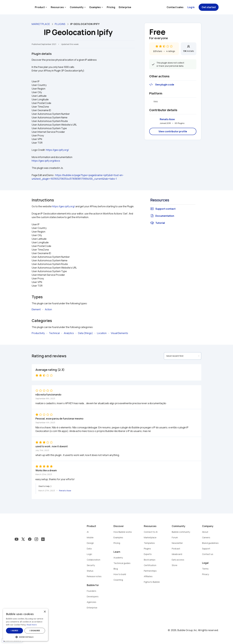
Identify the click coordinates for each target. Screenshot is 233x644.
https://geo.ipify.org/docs (46, 161)
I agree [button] (14, 631)
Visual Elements (119, 333)
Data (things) (85, 333)
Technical (54, 333)
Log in (191, 7)
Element (36, 309)
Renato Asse (167, 119)
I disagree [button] (35, 631)
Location (102, 333)
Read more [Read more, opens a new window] (32, 625)
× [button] (45, 612)
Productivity (38, 333)
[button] (26, 637)
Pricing (111, 7)
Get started (209, 7)
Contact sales (175, 7)
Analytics (69, 333)
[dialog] (26, 625)
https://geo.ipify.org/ (57, 150)
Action (48, 309)
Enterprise (125, 7)
